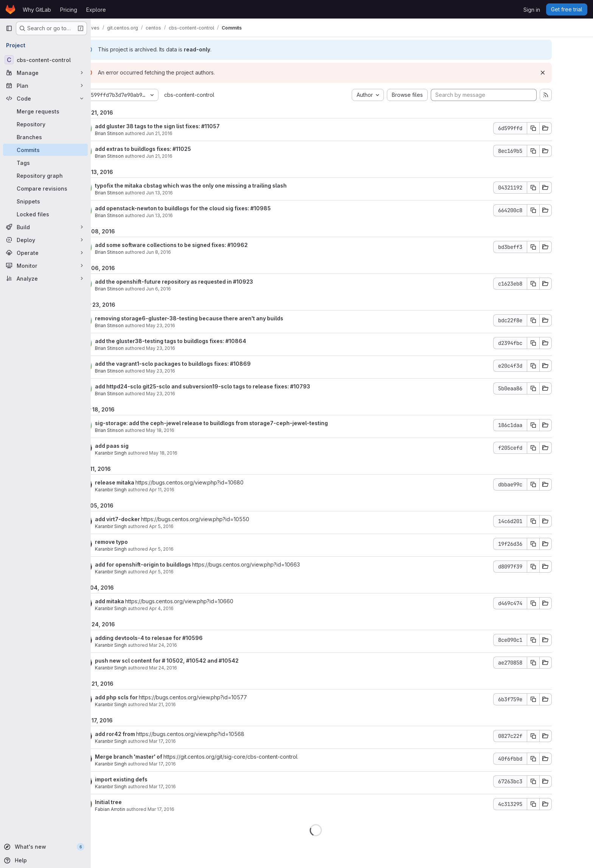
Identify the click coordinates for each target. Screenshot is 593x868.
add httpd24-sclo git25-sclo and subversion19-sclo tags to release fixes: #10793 (229, 386)
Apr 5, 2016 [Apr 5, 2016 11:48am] (187, 572)
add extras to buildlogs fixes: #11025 (169, 149)
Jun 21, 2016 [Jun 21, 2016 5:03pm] (185, 133)
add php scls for (143, 697)
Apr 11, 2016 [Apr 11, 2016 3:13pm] (188, 490)
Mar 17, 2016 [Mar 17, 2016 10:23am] (189, 741)
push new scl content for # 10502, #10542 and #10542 (193, 661)
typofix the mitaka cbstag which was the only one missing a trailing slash (217, 186)
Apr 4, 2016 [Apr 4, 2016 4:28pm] (187, 608)
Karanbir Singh (137, 453)
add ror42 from (142, 734)
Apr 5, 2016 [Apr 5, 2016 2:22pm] (187, 549)
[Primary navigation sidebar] (9, 28)
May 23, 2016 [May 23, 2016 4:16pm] (187, 371)
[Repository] (45, 124)
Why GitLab (37, 10)
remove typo (137, 542)
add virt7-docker (144, 519)
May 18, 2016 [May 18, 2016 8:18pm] (186, 430)
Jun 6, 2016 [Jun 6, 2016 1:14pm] (185, 289)
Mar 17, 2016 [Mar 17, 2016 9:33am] (189, 764)
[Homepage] (10, 9)
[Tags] (45, 163)
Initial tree (134, 802)
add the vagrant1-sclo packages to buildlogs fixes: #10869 (199, 364)
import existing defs (147, 779)
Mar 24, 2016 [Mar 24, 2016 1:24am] (189, 668)
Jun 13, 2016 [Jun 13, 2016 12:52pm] (186, 193)
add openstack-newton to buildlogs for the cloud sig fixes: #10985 (209, 208)
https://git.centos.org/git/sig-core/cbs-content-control (257, 757)
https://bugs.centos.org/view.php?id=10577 (219, 697)
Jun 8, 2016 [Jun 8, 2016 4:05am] (185, 252)
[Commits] (45, 150)
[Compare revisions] (45, 188)
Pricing (69, 10)
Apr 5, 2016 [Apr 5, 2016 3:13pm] (187, 526)
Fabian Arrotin (136, 809)
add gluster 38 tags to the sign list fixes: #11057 (183, 126)
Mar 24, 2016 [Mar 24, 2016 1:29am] (189, 645)
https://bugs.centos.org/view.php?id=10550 (221, 519)
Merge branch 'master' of (155, 757)
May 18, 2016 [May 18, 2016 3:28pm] (189, 453)
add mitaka (136, 601)
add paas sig (138, 446)
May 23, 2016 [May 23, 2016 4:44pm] (187, 325)
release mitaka (141, 482)
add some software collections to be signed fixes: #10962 (197, 245)
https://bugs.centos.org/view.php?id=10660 (205, 601)
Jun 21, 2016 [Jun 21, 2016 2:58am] (185, 156)
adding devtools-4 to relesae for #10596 (175, 638)
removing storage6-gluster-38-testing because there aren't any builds (215, 318)
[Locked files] (45, 214)
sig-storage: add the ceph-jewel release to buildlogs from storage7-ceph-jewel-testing (238, 423)
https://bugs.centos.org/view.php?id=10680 (216, 482)
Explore (96, 10)
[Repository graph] (45, 175)
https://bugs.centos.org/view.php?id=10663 (272, 564)
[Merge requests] (45, 111)
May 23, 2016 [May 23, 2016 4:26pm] (187, 348)
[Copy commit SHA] (559, 128)
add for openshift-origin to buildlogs (170, 564)
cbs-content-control (215, 95)
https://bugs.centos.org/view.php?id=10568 (216, 734)
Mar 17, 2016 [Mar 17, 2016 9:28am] (189, 786)
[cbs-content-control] (45, 60)
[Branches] (45, 137)
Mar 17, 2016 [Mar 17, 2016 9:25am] (187, 809)
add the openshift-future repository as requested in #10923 (200, 282)
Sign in (532, 10)
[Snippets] (45, 201)
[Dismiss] (569, 73)
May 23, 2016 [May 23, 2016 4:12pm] (187, 394)
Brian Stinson (135, 133)
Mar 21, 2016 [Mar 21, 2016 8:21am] (189, 704)
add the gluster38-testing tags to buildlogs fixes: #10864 (197, 341)
